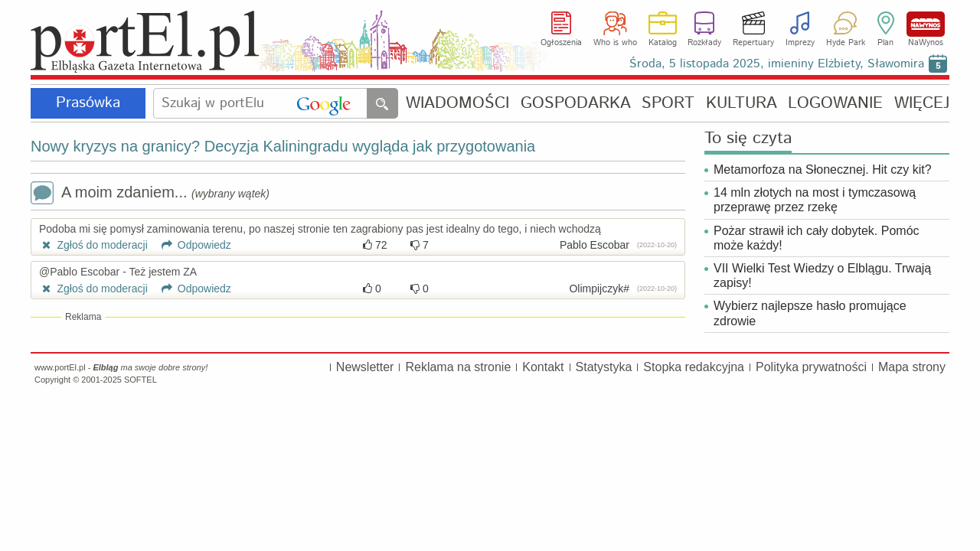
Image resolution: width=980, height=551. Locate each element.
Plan (885, 43)
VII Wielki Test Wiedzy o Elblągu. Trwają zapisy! (822, 275)
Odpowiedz (191, 245)
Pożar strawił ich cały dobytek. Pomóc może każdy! (817, 238)
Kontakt (543, 367)
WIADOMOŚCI (457, 104)
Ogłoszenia (561, 43)
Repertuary (753, 43)
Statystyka (604, 367)
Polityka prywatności (811, 367)
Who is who (615, 43)
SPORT (668, 104)
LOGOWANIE (835, 104)
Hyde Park (846, 43)
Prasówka (88, 103)
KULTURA (742, 104)
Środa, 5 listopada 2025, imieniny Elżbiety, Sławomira (777, 64)
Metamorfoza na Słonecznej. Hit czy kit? (823, 170)
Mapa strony (912, 367)
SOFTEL (140, 380)
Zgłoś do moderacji (93, 245)
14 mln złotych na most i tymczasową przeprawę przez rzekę (815, 200)
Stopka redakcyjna (694, 367)
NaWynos (926, 24)
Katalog (663, 43)
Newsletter (365, 367)
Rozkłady (704, 43)
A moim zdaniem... (150, 194)
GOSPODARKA (576, 104)
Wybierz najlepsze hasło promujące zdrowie (810, 313)
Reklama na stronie (458, 367)
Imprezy (800, 43)
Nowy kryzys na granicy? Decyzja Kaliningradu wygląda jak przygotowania (283, 146)
